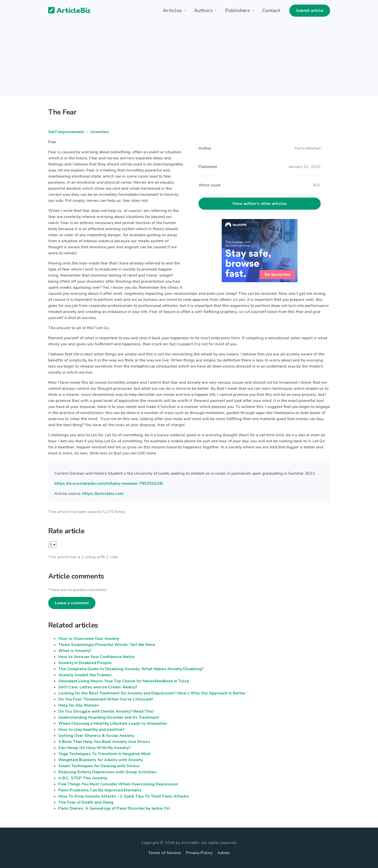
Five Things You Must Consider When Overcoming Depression (118, 784)
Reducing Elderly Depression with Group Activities (107, 772)
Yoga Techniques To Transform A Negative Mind (104, 754)
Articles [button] (172, 10)
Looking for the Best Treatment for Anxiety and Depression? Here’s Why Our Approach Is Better (152, 693)
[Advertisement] (189, 61)
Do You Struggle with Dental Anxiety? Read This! (106, 711)
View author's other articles (260, 204)
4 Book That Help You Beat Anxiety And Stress (104, 742)
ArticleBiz (66, 11)
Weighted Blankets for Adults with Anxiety (101, 760)
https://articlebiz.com (103, 494)
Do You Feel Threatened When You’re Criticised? (106, 699)
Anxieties (99, 132)
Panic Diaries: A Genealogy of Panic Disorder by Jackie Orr (114, 808)
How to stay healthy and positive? (91, 730)
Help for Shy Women (79, 705)
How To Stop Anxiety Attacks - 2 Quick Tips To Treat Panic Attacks (124, 796)
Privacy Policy (199, 853)
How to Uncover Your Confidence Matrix (97, 657)
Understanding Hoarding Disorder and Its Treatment (109, 717)
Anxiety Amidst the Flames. (85, 675)
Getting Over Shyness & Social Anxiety (96, 736)
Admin (224, 853)
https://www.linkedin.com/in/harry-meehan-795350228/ (109, 484)
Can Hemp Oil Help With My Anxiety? (95, 748)
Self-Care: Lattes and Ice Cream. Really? (98, 687)
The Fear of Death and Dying (86, 802)
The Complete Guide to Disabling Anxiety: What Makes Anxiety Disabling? (131, 669)
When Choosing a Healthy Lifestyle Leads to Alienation (113, 724)
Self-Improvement (66, 132)
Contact (271, 10)
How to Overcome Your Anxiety (89, 639)
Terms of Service (165, 853)
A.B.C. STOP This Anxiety (83, 778)
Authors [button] (203, 10)
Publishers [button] (237, 10)
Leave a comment (72, 603)
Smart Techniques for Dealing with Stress (99, 766)
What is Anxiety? (75, 651)
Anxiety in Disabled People (85, 663)
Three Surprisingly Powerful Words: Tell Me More (107, 645)
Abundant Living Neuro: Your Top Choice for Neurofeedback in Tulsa (124, 681)
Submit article (310, 11)
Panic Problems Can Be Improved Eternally (100, 790)
